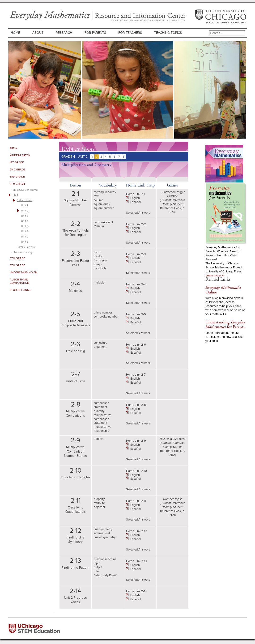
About (38, 33)
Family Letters (26, 247)
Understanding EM (24, 272)
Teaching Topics (168, 33)
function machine (105, 559)
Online (223, 290)
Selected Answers (138, 213)
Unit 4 (25, 221)
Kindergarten (20, 155)
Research (64, 33)
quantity (99, 411)
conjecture (101, 343)
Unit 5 (25, 226)
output (98, 567)
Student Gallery (22, 252)
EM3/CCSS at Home (25, 190)
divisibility (100, 268)
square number (104, 208)
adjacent (99, 507)
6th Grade (17, 265)
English (135, 198)
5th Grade (17, 258)
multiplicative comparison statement (102, 419)
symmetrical (102, 533)
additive (99, 439)
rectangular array (105, 192)
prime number (103, 312)
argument (100, 347)
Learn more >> (215, 275)
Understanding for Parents (225, 324)
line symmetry (103, 529)
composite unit (103, 222)
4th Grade (17, 184)
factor (98, 252)
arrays (98, 264)
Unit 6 (25, 231)
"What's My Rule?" (106, 575)
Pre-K (13, 148)
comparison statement (101, 405)
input (97, 563)
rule (96, 571)
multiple (99, 282)
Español (136, 202)
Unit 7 (25, 237)
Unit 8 (25, 242)
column (99, 200)
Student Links (20, 290)
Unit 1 (24, 205)
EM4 (15, 195)
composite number (106, 316)
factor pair (100, 260)
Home (15, 33)
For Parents (95, 33)
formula (99, 226)
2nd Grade (17, 169)
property (99, 499)
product (99, 256)
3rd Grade (17, 177)
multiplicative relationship (102, 429)
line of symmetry (105, 537)
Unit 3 (25, 216)
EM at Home (25, 200)
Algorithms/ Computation (19, 281)
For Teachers (130, 33)
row (96, 196)
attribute (99, 503)
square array (102, 204)
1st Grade (17, 162)
